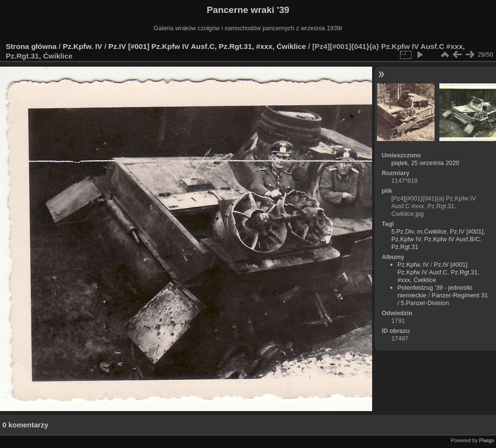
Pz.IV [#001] (467, 231)
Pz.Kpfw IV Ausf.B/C (452, 239)
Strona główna (31, 46)
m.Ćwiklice (432, 231)
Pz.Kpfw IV (406, 239)
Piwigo (487, 440)
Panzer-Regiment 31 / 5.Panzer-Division (443, 299)
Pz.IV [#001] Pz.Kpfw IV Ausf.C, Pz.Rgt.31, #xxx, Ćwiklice (207, 46)
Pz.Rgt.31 (405, 247)
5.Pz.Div (403, 231)
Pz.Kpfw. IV (83, 46)
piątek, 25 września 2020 (425, 163)
